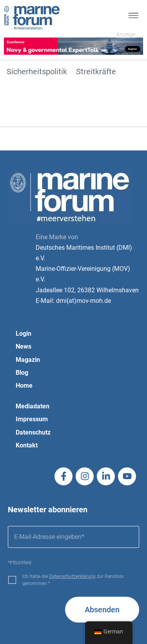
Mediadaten (33, 406)
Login (24, 334)
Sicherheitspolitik (37, 72)
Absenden (102, 610)
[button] (134, 17)
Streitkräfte (96, 72)
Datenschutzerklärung (72, 576)
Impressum (32, 419)
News (24, 346)
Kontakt (27, 445)
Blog (22, 373)
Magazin (28, 360)
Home (24, 386)
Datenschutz (33, 432)
